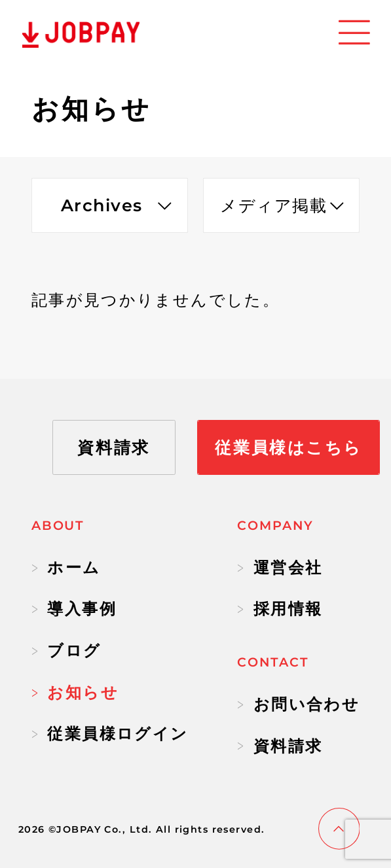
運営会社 (280, 567)
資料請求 (280, 746)
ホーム (66, 567)
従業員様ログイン (110, 734)
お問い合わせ (298, 704)
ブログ (66, 651)
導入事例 (74, 609)
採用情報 (280, 609)
